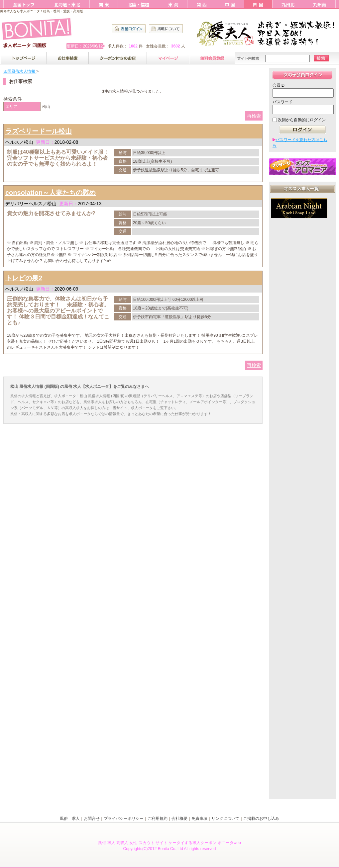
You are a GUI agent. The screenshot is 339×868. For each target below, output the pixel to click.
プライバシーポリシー (124, 819)
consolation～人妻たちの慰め (51, 193)
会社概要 (179, 819)
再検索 (254, 116)
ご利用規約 (158, 819)
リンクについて (225, 819)
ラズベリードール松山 (39, 131)
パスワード (282, 102)
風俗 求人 (70, 819)
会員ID (279, 85)
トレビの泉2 (24, 278)
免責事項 (199, 819)
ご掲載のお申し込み (261, 819)
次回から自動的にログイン (302, 120)
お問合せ (92, 819)
